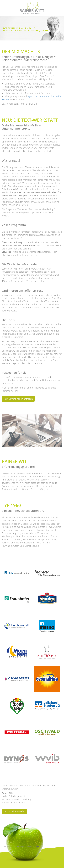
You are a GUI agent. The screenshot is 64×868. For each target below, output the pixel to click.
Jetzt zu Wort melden (15, 811)
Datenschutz (19, 846)
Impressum (30, 846)
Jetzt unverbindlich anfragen (18, 399)
